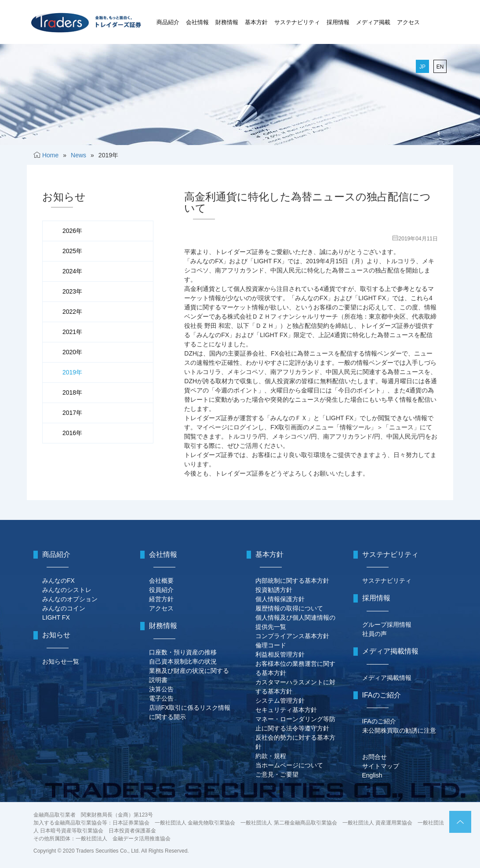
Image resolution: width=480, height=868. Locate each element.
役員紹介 (161, 590)
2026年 (72, 231)
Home (50, 155)
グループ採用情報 (387, 625)
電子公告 (161, 698)
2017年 (72, 413)
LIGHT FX (56, 617)
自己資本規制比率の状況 (183, 661)
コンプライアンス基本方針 (292, 636)
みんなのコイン (64, 608)
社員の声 (375, 634)
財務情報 (227, 22)
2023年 (72, 291)
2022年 (72, 312)
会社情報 (197, 22)
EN (440, 67)
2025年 (72, 251)
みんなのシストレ (67, 590)
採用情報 (338, 22)
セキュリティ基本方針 (286, 710)
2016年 (72, 433)
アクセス (408, 22)
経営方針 (161, 599)
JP (422, 67)
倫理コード (271, 645)
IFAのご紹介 (379, 721)
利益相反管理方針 (280, 654)
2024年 (72, 271)
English (372, 775)
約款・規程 (271, 756)
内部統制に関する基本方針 (292, 581)
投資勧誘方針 (274, 590)
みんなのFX (58, 581)
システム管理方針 (280, 701)
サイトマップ (381, 766)
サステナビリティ (297, 22)
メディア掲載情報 (387, 678)
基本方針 (256, 22)
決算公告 (161, 689)
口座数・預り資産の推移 (183, 652)
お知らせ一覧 (61, 661)
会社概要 (161, 581)
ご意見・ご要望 (277, 774)
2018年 (72, 392)
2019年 (72, 372)
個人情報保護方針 (280, 599)
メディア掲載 (373, 22)
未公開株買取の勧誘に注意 (399, 730)
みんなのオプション (70, 599)
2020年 (72, 352)
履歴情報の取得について (289, 608)
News (78, 155)
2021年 (72, 332)
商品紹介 (168, 22)
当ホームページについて (289, 765)
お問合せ (375, 757)
